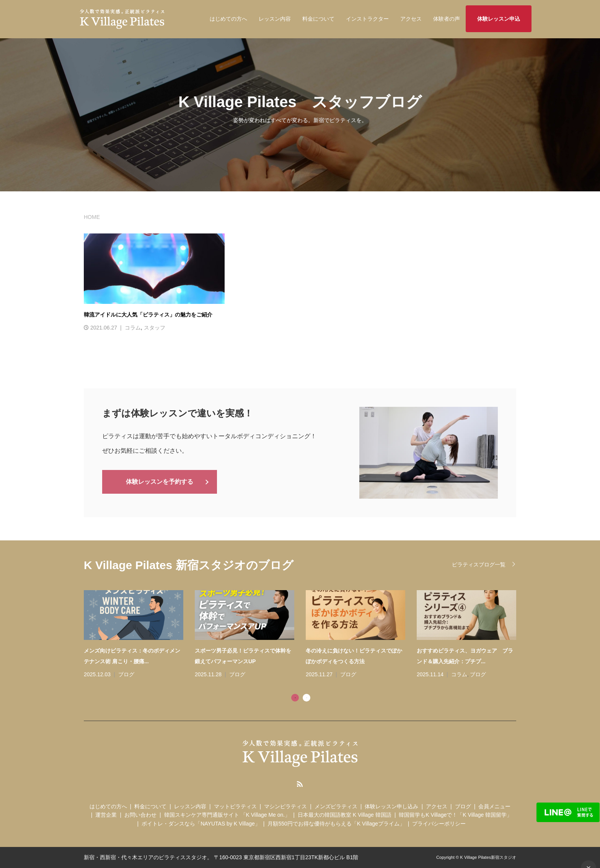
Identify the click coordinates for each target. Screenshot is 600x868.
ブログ (126, 674)
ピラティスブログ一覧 (479, 565)
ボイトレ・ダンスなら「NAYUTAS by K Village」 (201, 824)
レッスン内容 (275, 19)
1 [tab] (295, 698)
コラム (133, 328)
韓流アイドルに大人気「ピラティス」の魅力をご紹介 (148, 315)
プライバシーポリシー (439, 824)
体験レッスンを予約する (160, 481)
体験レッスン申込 (499, 19)
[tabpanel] (306, 635)
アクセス (411, 19)
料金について (318, 19)
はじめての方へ (228, 19)
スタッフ (155, 328)
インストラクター (367, 19)
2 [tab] (307, 698)
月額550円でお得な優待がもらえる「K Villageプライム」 (336, 824)
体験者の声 (447, 19)
